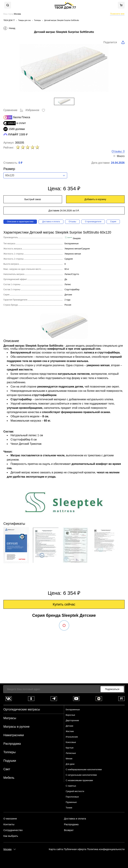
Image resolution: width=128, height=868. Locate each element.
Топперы (10, 752)
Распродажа (12, 744)
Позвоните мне (117, 14)
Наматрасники (14, 735)
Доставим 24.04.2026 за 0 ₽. (64, 211)
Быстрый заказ (33, 199)
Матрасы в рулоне (16, 727)
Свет (7, 769)
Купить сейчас (64, 604)
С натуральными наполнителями (81, 775)
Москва (7, 849)
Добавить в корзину (95, 199)
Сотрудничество (13, 830)
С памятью (71, 786)
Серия (113, 222)
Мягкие (69, 759)
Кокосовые (71, 742)
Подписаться (112, 689)
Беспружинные (73, 710)
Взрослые (70, 715)
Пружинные (71, 802)
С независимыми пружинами (79, 780)
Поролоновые (72, 797)
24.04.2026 (118, 163)
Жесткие (70, 731)
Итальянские (72, 737)
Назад (12, 28)
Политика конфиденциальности (106, 849)
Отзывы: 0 (118, 151)
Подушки (10, 761)
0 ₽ (20, 163)
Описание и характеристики (20, 222)
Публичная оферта (75, 849)
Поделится (110, 42)
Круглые (70, 748)
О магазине (10, 819)
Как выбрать (11, 836)
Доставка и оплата (51, 222)
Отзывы (72, 222)
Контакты (9, 824)
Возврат (69, 830)
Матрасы (10, 718)
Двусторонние (72, 720)
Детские (70, 726)
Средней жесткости (75, 791)
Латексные (71, 753)
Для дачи (70, 764)
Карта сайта (56, 849)
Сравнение (14, 110)
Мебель (9, 778)
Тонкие (69, 808)
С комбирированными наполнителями (84, 770)
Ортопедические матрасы (22, 709)
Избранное (35, 110)
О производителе (93, 222)
